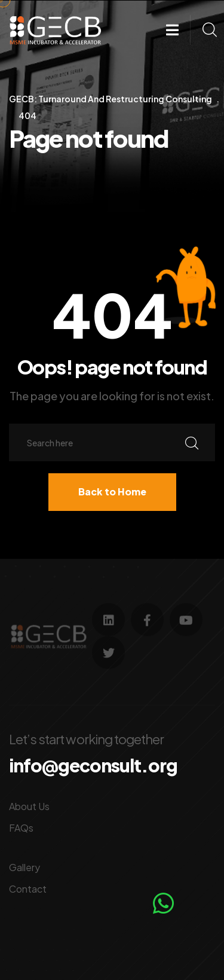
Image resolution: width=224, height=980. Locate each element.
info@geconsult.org (93, 765)
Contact (28, 889)
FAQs (21, 828)
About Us (29, 806)
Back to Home (112, 491)
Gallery (24, 867)
